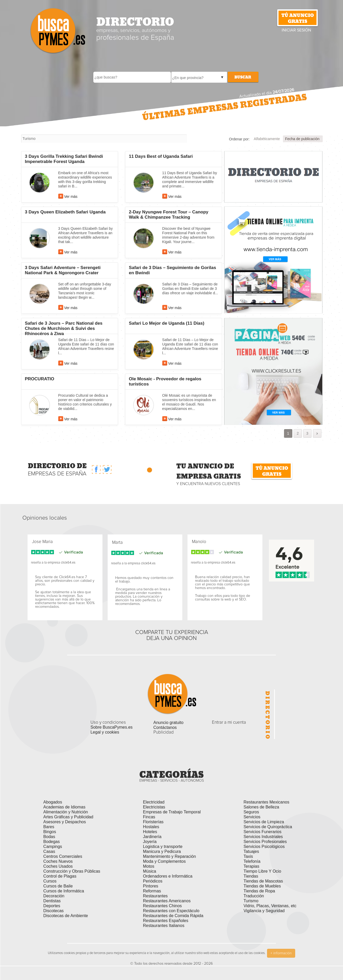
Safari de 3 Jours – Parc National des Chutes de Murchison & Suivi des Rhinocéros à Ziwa (64, 328)
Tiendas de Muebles (262, 886)
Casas (49, 851)
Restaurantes (155, 896)
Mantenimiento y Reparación (170, 856)
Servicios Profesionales (265, 842)
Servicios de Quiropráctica (268, 827)
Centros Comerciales (63, 856)
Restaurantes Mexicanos (266, 802)
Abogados (53, 802)
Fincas (149, 817)
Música (150, 871)
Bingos (50, 832)
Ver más (71, 197)
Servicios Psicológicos (264, 847)
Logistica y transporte (163, 847)
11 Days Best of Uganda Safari (161, 156)
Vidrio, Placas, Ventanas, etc (270, 906)
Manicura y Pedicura (162, 851)
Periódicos (153, 881)
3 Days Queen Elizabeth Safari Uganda (65, 212)
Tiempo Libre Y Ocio (262, 871)
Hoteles (150, 832)
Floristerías (153, 822)
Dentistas (52, 901)
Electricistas (154, 807)
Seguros (251, 812)
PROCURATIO (40, 379)
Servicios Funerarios (262, 832)
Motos (149, 866)
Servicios (252, 817)
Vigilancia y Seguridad (264, 911)
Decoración (54, 896)
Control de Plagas (60, 876)
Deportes (52, 906)
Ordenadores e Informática (168, 876)
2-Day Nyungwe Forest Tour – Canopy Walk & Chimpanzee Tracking (169, 215)
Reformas (152, 891)
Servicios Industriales (263, 837)
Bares (49, 827)
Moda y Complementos (164, 861)
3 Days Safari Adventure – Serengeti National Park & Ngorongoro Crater (63, 270)
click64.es (68, 563)
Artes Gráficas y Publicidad (68, 817)
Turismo (251, 901)
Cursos (50, 881)
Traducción (254, 896)
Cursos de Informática (64, 891)
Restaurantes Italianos (164, 926)
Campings (53, 847)
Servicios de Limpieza (264, 822)
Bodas (49, 837)
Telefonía (252, 861)
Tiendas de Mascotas (263, 881)
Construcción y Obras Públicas (72, 871)
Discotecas (54, 911)
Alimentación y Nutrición (66, 812)
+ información (281, 953)
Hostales (151, 827)
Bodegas (52, 842)
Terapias (251, 866)
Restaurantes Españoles (166, 921)
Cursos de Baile (58, 886)
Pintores (151, 886)
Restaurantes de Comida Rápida (173, 916)
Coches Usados (58, 866)
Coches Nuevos (58, 861)
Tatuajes (251, 851)
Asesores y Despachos (65, 822)
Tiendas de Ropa (259, 891)
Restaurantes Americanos (167, 901)
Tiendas (251, 876)
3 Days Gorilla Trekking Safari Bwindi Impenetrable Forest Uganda (64, 159)
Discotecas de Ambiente (66, 916)
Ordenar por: (239, 139)
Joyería (150, 842)
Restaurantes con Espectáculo (171, 911)
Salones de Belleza (261, 807)
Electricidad (154, 802)
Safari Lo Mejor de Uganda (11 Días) (167, 323)
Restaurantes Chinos (162, 906)
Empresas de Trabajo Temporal (172, 812)
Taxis (248, 856)
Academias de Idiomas (64, 807)
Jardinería (152, 837)
